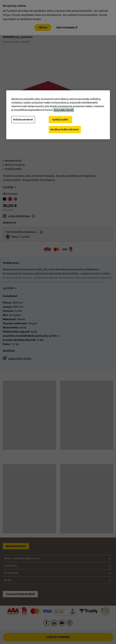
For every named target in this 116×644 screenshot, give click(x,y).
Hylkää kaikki (60, 120)
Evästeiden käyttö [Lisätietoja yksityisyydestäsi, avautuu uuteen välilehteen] (64, 110)
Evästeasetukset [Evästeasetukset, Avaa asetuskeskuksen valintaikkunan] (23, 120)
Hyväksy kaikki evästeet (65, 129)
